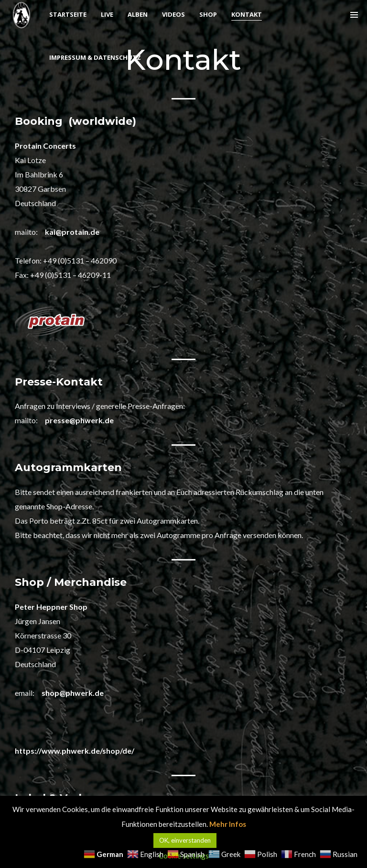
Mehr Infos (228, 824)
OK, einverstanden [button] (185, 840)
